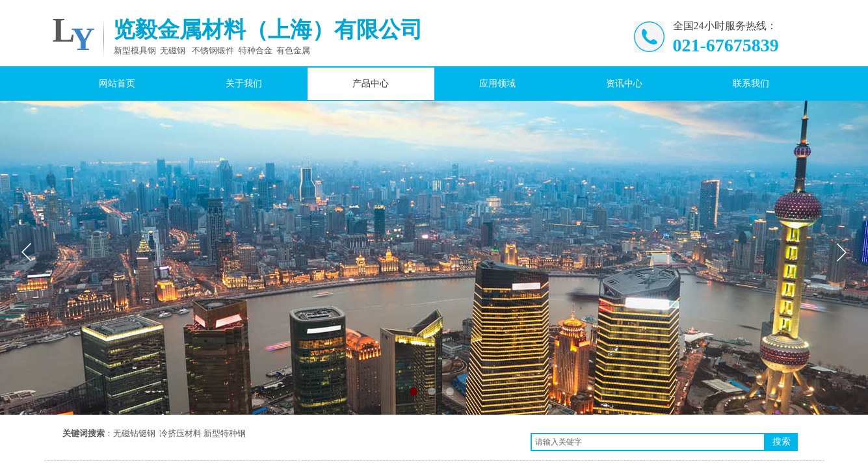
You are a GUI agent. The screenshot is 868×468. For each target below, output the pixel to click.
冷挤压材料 (180, 433)
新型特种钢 (225, 433)
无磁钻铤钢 (134, 433)
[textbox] (648, 442)
